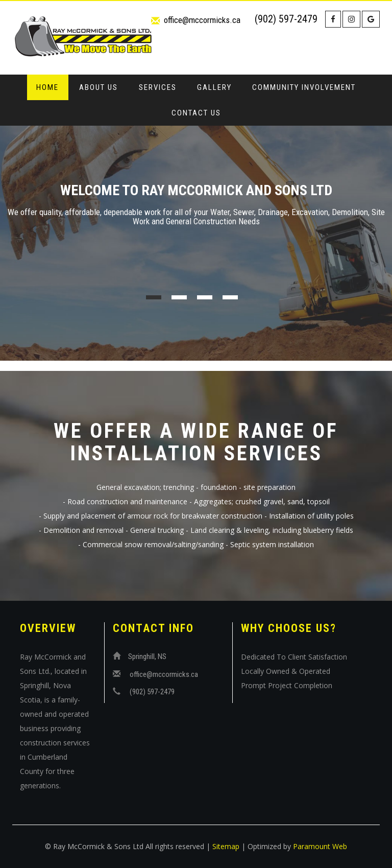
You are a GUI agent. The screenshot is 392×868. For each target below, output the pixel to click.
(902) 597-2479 (286, 19)
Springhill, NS (147, 656)
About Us (99, 87)
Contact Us (196, 113)
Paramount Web (320, 846)
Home (47, 87)
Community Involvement (304, 87)
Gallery (214, 87)
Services (158, 87)
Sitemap (226, 846)
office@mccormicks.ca (202, 20)
